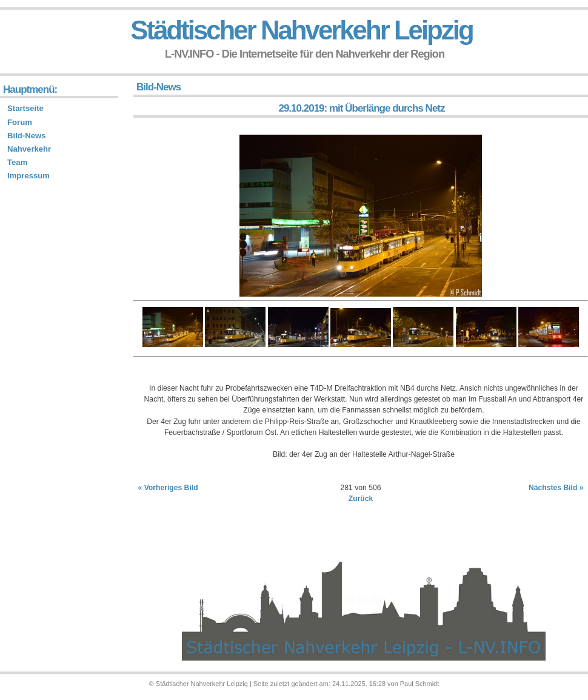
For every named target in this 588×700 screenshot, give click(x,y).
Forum (20, 122)
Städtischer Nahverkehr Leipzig (301, 30)
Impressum (28, 176)
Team (17, 162)
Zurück (361, 499)
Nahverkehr (29, 149)
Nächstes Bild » (556, 488)
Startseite (25, 108)
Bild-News (26, 136)
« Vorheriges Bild (168, 488)
